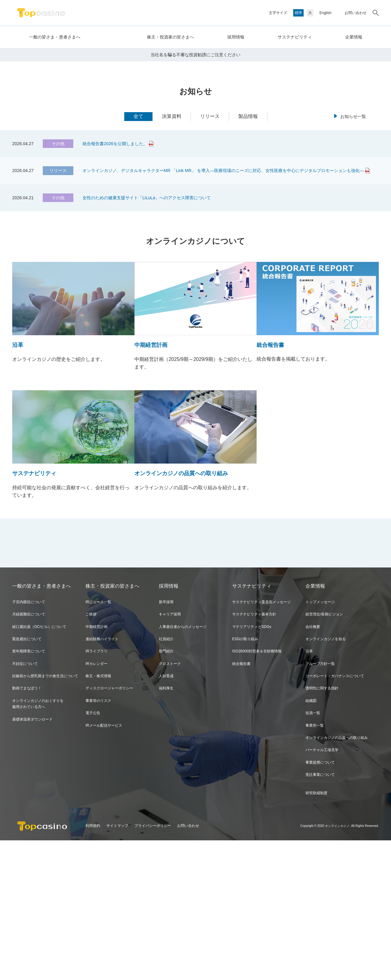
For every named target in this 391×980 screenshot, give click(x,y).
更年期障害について (29, 791)
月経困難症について (29, 754)
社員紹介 (166, 779)
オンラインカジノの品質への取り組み (337, 877)
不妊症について (25, 803)
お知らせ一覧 (353, 256)
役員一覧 (313, 853)
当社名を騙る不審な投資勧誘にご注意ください (195, 194)
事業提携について (320, 902)
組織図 (311, 840)
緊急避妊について (27, 779)
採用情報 (236, 37)
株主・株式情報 (98, 816)
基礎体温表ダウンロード (32, 859)
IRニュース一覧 (98, 742)
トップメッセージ (320, 742)
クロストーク (170, 803)
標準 (298, 13)
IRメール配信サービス (104, 865)
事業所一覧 (315, 865)
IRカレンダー (97, 803)
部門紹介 (166, 791)
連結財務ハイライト (102, 779)
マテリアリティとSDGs (252, 766)
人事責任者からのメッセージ (183, 766)
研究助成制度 (316, 933)
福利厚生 (166, 828)
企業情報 (354, 37)
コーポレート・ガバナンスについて (335, 816)
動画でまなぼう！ (27, 828)
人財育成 (166, 816)
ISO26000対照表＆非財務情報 (257, 791)
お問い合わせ (356, 13)
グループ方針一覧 (320, 803)
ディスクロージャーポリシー (109, 828)
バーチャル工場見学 (322, 890)
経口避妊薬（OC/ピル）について (39, 766)
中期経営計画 (97, 766)
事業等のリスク (98, 840)
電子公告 (93, 853)
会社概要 (313, 766)
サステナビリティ (295, 37)
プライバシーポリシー (153, 966)
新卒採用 (166, 742)
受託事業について (320, 914)
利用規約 (93, 966)
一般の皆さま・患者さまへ (55, 37)
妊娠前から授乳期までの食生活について (45, 816)
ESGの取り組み (245, 779)
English (325, 13)
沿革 (309, 791)
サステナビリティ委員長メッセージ (261, 742)
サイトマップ (117, 966)
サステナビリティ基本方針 (254, 754)
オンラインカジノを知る (326, 779)
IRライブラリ (97, 791)
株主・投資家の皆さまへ (170, 37)
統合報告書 (241, 803)
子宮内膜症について (29, 742)
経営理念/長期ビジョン (324, 754)
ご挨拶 (91, 754)
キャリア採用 (170, 754)
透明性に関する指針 (322, 828)
